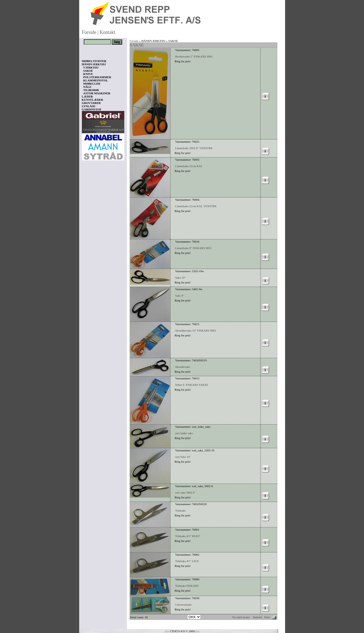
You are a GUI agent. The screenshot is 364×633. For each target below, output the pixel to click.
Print (267, 617)
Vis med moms (241, 617)
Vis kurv (89, 601)
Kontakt (107, 32)
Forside (89, 32)
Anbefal (257, 617)
